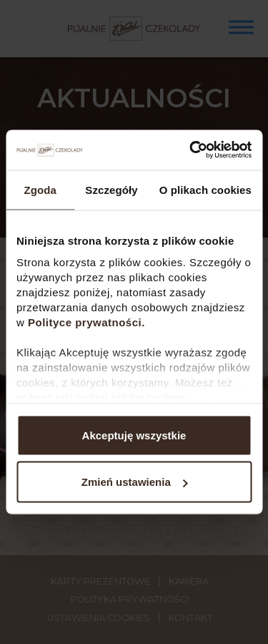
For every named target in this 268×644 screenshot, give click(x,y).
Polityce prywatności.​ (88, 322)
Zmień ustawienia (135, 482)
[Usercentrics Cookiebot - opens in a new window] (191, 150)
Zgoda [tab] (40, 189)
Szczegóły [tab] (111, 189)
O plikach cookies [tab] (205, 189)
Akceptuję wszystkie (134, 435)
